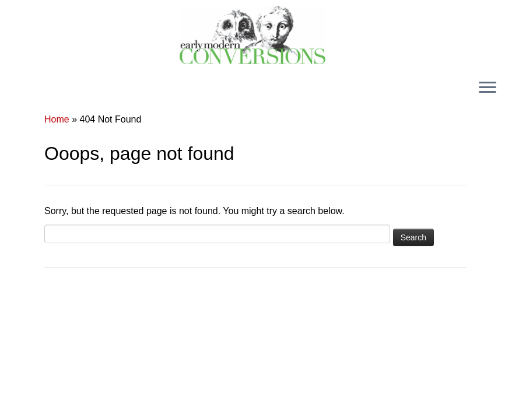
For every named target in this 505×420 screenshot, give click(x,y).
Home (57, 119)
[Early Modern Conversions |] (253, 35)
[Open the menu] (488, 88)
